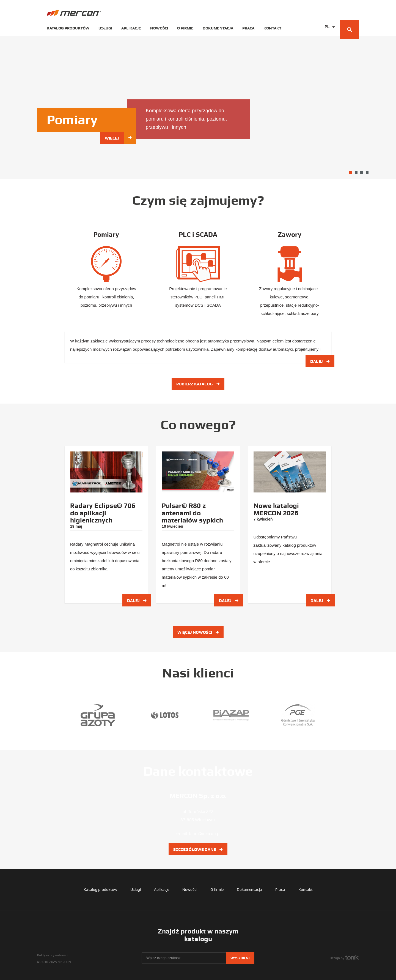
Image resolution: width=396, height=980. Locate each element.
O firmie (185, 28)
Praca (248, 28)
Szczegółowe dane (198, 849)
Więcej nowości (198, 632)
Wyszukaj (240, 958)
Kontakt (272, 28)
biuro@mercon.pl (205, 833)
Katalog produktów (68, 28)
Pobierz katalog (198, 383)
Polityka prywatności (53, 955)
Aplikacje (131, 28)
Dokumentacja (218, 28)
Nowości (159, 28)
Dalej (320, 360)
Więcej (114, 138)
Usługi (105, 28)
